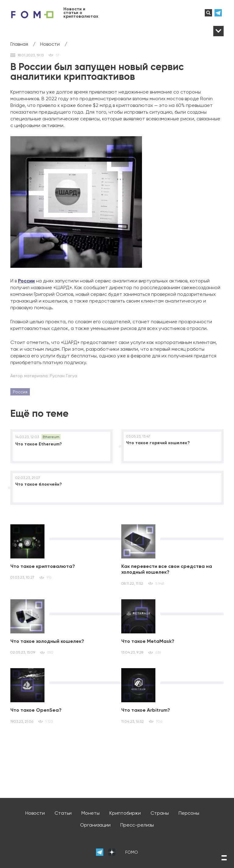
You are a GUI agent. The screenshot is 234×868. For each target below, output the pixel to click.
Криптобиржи (125, 813)
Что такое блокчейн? (39, 484)
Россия (20, 392)
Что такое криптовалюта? (43, 566)
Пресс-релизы (137, 825)
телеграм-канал (219, 13)
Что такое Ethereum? (39, 444)
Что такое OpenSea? (36, 710)
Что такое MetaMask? (148, 641)
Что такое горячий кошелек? (158, 443)
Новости (35, 813)
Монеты (90, 813)
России (26, 281)
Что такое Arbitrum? (146, 710)
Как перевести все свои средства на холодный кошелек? (167, 569)
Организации (95, 825)
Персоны (189, 813)
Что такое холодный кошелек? (47, 641)
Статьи (63, 813)
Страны (160, 813)
